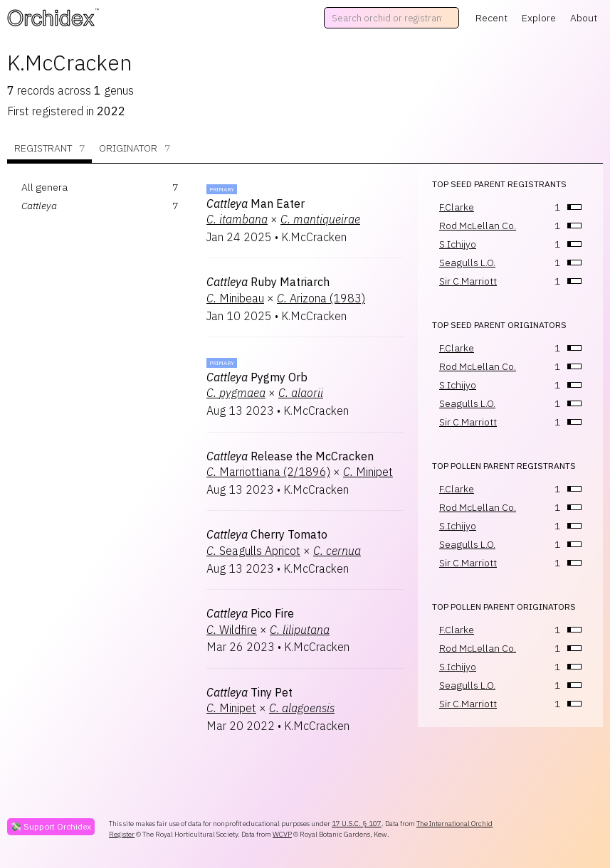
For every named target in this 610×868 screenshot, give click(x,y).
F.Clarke (457, 207)
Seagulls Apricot (253, 551)
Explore (539, 18)
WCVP (282, 834)
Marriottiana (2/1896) (268, 472)
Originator (135, 148)
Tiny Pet (249, 692)
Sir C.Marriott (468, 281)
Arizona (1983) (321, 298)
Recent (491, 18)
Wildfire (232, 630)
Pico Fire (250, 613)
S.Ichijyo (458, 244)
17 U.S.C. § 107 (357, 824)
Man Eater (256, 203)
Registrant (49, 148)
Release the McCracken (290, 456)
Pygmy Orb (257, 377)
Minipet (368, 472)
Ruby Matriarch (268, 282)
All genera (44, 187)
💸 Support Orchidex (51, 826)
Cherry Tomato (267, 534)
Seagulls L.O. (467, 263)
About (584, 18)
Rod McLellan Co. (478, 226)
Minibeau (235, 298)
